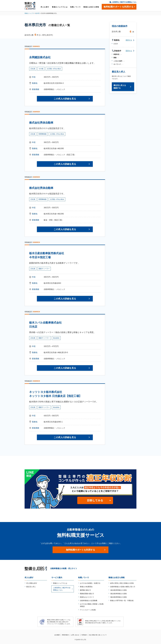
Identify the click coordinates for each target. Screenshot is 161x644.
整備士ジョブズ (29, 13)
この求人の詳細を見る (65, 99)
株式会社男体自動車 (41, 123)
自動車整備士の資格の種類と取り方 (123, 587)
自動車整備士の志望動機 (89, 601)
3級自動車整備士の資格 (118, 597)
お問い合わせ (75, 635)
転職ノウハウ (75, 7)
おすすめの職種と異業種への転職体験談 (92, 605)
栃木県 (37, 13)
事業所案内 (65, 635)
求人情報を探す (32, 583)
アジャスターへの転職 (88, 610)
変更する (129, 40)
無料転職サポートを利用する (80, 550)
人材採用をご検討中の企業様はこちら (124, 2)
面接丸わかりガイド (87, 597)
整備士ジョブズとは (60, 7)
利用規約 (84, 635)
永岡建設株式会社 (40, 57)
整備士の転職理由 (86, 587)
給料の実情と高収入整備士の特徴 (122, 583)
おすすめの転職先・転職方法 (90, 583)
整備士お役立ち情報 (91, 7)
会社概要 (57, 635)
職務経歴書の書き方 (87, 594)
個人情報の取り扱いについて (98, 635)
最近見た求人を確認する (120, 87)
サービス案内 (57, 578)
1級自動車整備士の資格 (118, 590)
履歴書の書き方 (85, 590)
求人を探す (45, 7)
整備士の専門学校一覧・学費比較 (122, 601)
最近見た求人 (31, 587)
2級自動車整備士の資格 (118, 594)
